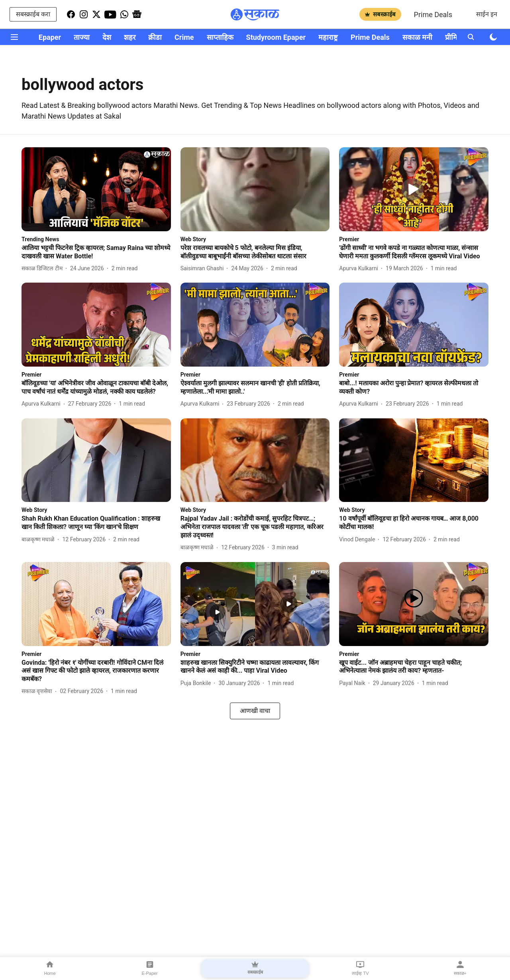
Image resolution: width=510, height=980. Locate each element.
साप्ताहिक (220, 37)
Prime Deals (433, 15)
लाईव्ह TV (360, 968)
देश (107, 37)
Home (50, 968)
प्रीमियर (455, 37)
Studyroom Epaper (276, 37)
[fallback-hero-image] (96, 189)
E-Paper (149, 968)
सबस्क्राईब (380, 14)
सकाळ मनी (417, 37)
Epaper (50, 37)
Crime (184, 37)
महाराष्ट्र (328, 37)
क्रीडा (155, 37)
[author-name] (44, 268)
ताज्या (82, 37)
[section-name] (40, 239)
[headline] (96, 252)
